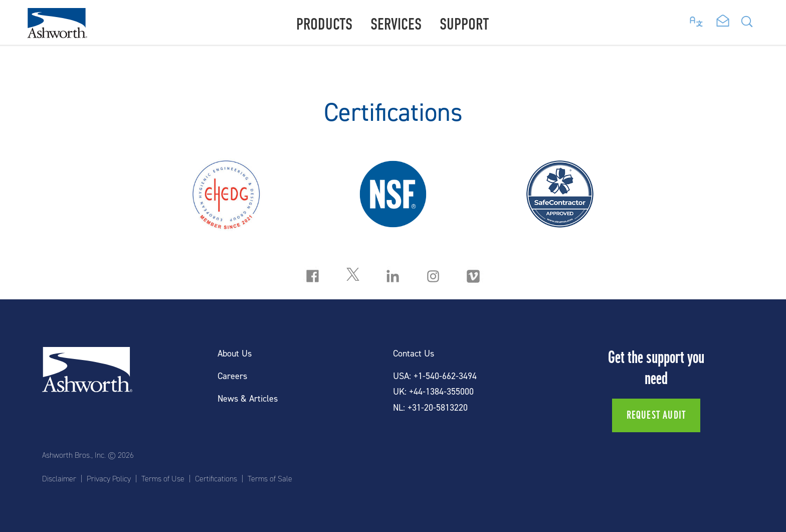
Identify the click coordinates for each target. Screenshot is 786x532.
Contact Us (414, 354)
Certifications (216, 479)
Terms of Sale (270, 479)
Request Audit (656, 415)
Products (324, 24)
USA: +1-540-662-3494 (435, 376)
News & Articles (248, 399)
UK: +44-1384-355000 (433, 392)
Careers (232, 376)
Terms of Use (163, 479)
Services (396, 24)
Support (464, 24)
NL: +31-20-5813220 (430, 408)
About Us (235, 354)
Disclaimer (59, 479)
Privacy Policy (109, 479)
